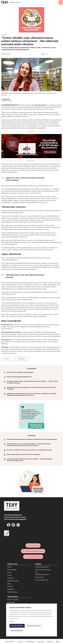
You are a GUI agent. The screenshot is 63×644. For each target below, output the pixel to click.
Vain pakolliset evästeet (34, 626)
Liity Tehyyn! (21, 359)
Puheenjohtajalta (12, 592)
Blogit (9, 584)
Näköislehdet (11, 602)
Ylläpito (58, 642)
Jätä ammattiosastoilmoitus (42, 573)
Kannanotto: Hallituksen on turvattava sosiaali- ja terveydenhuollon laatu (29, 450)
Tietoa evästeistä (10, 642)
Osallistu (38, 564)
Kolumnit (10, 586)
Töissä (9, 573)
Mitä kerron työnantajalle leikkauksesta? (19, 377)
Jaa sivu (43, 54)
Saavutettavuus (30, 642)
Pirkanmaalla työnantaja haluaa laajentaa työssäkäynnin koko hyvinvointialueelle (32, 439)
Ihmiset (9, 575)
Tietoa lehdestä (13, 597)
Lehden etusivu (12, 564)
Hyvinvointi (11, 578)
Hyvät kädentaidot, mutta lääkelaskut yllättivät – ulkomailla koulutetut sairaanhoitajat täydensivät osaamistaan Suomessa (29, 445)
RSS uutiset (41, 642)
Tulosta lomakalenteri (42, 580)
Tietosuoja (20, 642)
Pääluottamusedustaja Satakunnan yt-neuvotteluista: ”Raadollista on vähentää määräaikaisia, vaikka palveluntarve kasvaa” (32, 394)
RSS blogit (50, 642)
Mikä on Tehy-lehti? (13, 600)
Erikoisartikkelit (12, 570)
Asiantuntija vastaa (13, 581)
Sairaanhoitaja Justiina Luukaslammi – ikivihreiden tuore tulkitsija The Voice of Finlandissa (31, 388)
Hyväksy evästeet (17, 626)
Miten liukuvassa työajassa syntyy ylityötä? (20, 372)
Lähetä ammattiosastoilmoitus (35, 551)
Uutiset (9, 567)
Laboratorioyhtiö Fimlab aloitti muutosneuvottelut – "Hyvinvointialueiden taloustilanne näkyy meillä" (30, 460)
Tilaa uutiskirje (35, 546)
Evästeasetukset (17, 631)
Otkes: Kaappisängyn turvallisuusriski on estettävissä (23, 454)
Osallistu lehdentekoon (35, 557)
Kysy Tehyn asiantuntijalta (43, 570)
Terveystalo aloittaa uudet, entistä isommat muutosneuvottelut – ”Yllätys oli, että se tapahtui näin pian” (32, 382)
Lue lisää (12, 621)
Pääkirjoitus (11, 589)
